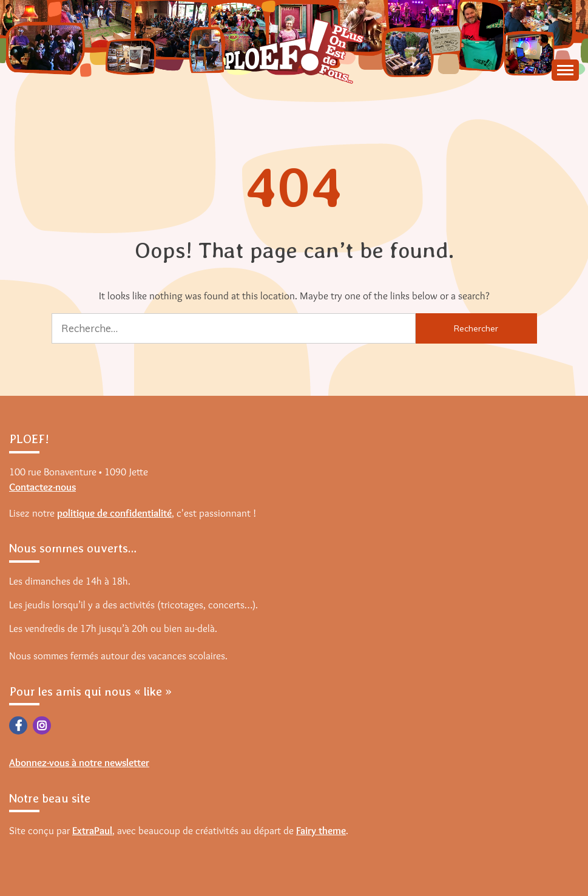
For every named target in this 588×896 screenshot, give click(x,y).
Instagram (42, 725)
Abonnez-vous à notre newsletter (79, 762)
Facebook (18, 725)
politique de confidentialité (114, 513)
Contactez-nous (42, 487)
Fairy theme (321, 830)
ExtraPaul (92, 830)
